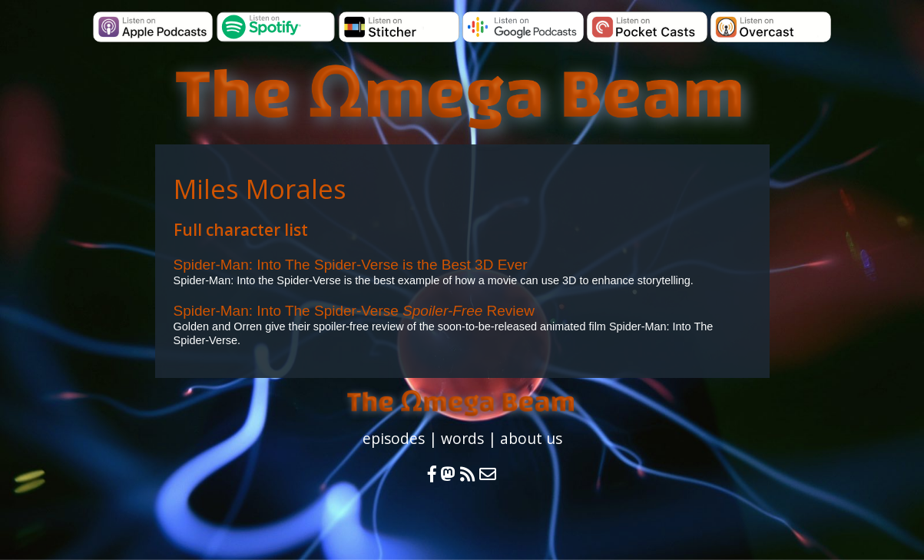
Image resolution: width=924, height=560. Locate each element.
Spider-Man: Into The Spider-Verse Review (354, 311)
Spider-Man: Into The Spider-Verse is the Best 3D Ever (351, 265)
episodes (394, 438)
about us (531, 438)
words (462, 438)
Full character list (241, 230)
